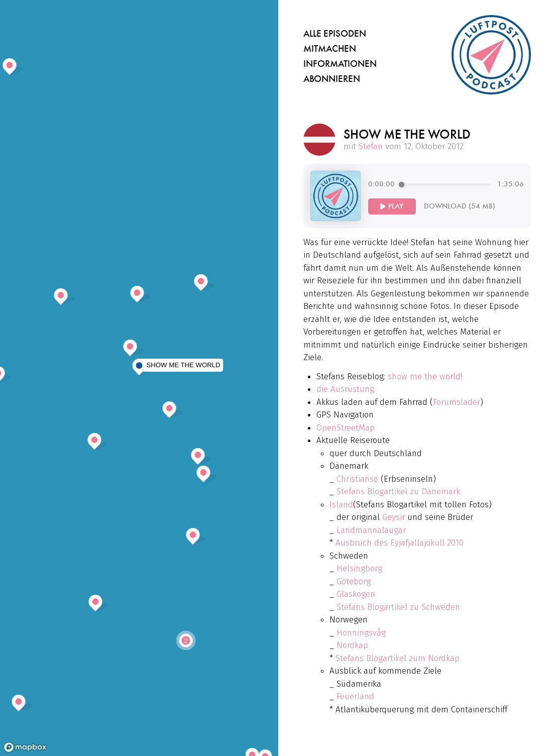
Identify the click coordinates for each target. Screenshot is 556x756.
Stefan (371, 146)
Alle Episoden (335, 34)
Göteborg (354, 581)
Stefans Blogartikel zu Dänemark (398, 492)
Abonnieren (332, 79)
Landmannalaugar (371, 530)
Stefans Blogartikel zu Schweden (398, 607)
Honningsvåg (361, 633)
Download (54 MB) (460, 206)
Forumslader (457, 402)
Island (341, 505)
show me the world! (425, 376)
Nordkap (352, 645)
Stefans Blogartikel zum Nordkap (398, 658)
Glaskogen (356, 594)
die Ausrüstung (345, 389)
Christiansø (357, 479)
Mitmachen (330, 49)
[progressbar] (446, 184)
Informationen (340, 64)
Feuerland (355, 696)
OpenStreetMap (346, 428)
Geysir (394, 517)
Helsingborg (359, 568)
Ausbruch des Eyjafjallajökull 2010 (400, 543)
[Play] (392, 206)
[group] (446, 196)
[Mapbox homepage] (25, 747)
